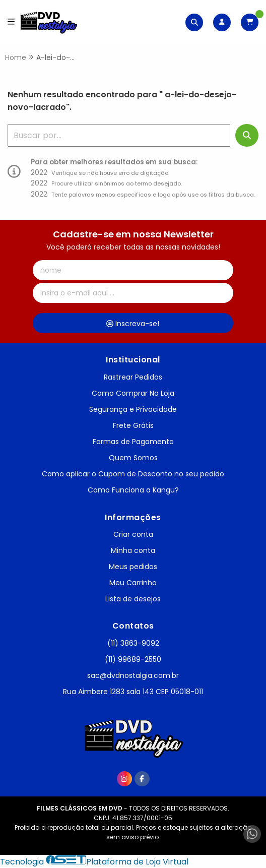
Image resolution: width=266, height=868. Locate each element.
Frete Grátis (133, 425)
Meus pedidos (133, 567)
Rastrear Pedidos (133, 377)
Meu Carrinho (133, 583)
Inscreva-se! (133, 324)
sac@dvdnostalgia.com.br (133, 675)
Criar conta (133, 534)
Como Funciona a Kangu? (133, 490)
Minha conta (133, 550)
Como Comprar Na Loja (133, 393)
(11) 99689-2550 (133, 659)
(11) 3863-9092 (133, 643)
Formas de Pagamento (133, 442)
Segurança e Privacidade (133, 409)
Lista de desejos (133, 599)
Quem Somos (133, 458)
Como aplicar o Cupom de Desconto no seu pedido (133, 474)
